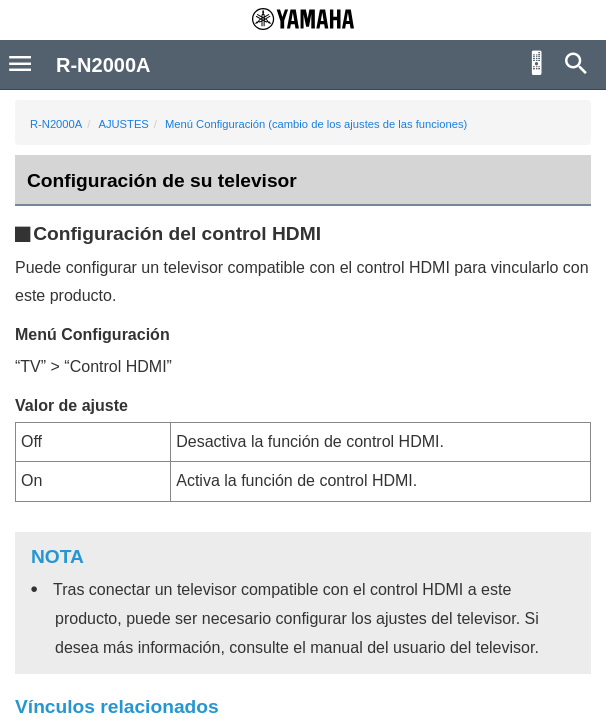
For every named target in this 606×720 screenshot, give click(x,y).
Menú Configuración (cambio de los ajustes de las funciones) (316, 124)
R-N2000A (56, 124)
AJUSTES (123, 124)
